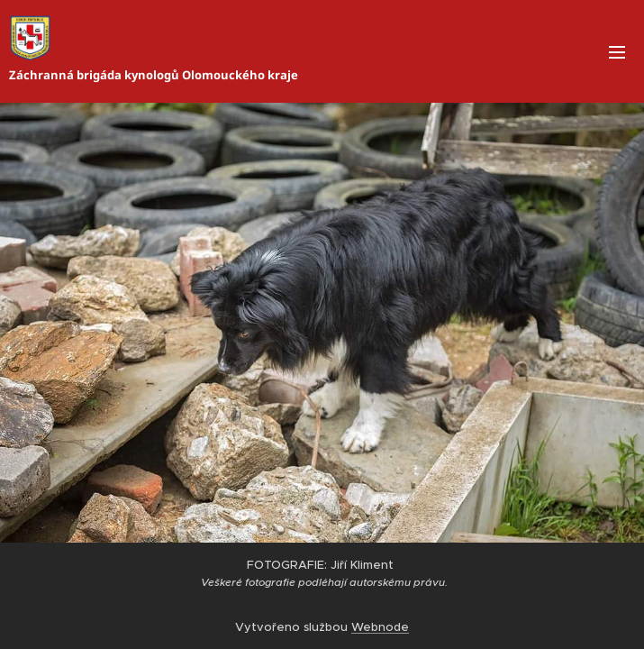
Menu (617, 52)
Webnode (380, 627)
